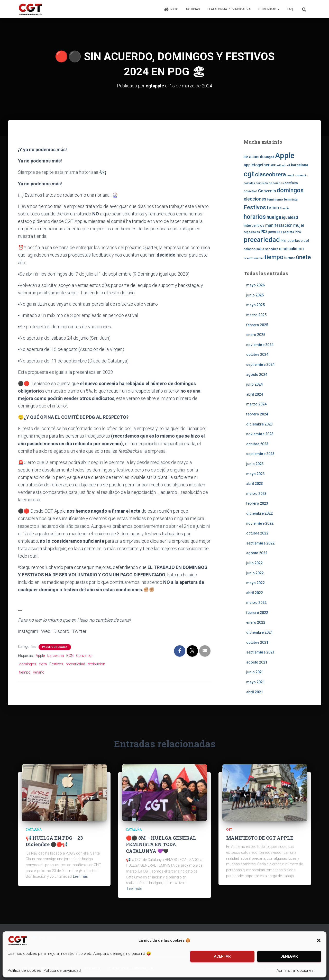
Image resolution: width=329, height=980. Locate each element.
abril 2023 (255, 484)
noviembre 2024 (260, 344)
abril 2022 (255, 593)
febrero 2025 (257, 325)
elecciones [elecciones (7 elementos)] (255, 199)
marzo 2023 (256, 493)
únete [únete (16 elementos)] (303, 257)
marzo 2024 (256, 404)
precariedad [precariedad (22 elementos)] (262, 240)
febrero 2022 (257, 612)
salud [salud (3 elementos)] (260, 249)
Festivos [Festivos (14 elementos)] (255, 207)
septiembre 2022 (260, 543)
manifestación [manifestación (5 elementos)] (279, 225)
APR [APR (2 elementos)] (273, 165)
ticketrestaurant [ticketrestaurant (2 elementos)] (254, 258)
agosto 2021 (257, 662)
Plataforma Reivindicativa (229, 9)
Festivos (56, 664)
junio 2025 (255, 295)
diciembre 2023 (259, 424)
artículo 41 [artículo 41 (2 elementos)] (283, 165)
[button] (319, 940)
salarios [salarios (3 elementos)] (250, 249)
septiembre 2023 (260, 454)
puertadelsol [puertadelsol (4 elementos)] (298, 241)
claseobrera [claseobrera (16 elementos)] (270, 174)
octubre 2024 (257, 355)
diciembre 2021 (259, 632)
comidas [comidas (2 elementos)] (249, 183)
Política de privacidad (62, 970)
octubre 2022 (257, 533)
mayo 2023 (255, 474)
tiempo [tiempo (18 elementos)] (274, 257)
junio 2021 (255, 672)
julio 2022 (254, 563)
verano (39, 672)
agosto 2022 (257, 553)
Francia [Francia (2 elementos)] (285, 208)
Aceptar (222, 956)
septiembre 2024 (260, 365)
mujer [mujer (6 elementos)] (299, 225)
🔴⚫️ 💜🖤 (161, 844)
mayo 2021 (255, 682)
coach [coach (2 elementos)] (291, 175)
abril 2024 (255, 394)
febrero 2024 (257, 414)
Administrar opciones (295, 970)
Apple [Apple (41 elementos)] (285, 156)
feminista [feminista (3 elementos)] (291, 199)
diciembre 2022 (259, 513)
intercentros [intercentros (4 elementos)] (254, 225)
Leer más (80, 876)
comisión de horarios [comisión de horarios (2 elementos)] (270, 183)
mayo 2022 (255, 583)
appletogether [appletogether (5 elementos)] (257, 165)
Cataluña (34, 829)
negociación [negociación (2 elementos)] (252, 232)
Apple (40, 656)
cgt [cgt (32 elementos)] (249, 174)
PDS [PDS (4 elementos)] (264, 232)
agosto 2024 (257, 374)
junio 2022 (255, 573)
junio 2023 (255, 464)
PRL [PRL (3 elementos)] (284, 241)
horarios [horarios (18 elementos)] (255, 217)
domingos (28, 664)
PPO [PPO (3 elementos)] (298, 232)
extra (43, 664)
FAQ (290, 9)
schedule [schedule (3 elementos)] (272, 249)
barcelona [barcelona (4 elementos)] (300, 165)
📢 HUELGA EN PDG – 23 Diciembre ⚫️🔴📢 (54, 841)
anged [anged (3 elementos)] (270, 157)
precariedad (75, 664)
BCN (70, 656)
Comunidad (269, 9)
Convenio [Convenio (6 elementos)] (267, 191)
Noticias (193, 9)
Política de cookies (24, 970)
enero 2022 (256, 622)
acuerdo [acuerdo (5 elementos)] (257, 157)
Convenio (84, 656)
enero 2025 (256, 335)
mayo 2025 (255, 305)
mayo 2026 (255, 285)
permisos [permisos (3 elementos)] (275, 232)
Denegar (289, 956)
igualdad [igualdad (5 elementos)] (290, 217)
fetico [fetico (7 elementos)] (273, 207)
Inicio (171, 10)
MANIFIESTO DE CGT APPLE (260, 838)
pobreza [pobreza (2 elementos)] (289, 232)
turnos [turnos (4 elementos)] (290, 258)
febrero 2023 (257, 503)
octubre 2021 (257, 642)
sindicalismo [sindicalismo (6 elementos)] (291, 248)
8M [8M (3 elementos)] (246, 157)
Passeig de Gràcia (55, 647)
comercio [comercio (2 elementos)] (301, 175)
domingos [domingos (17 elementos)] (290, 190)
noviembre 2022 (260, 523)
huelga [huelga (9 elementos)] (274, 217)
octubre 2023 (257, 444)
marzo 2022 (256, 603)
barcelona (56, 656)
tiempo (25, 672)
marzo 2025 (256, 315)
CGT (229, 829)
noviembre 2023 (260, 434)
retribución (96, 664)
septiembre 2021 (260, 652)
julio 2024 (254, 384)
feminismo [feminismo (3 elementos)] (275, 199)
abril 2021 (255, 692)
